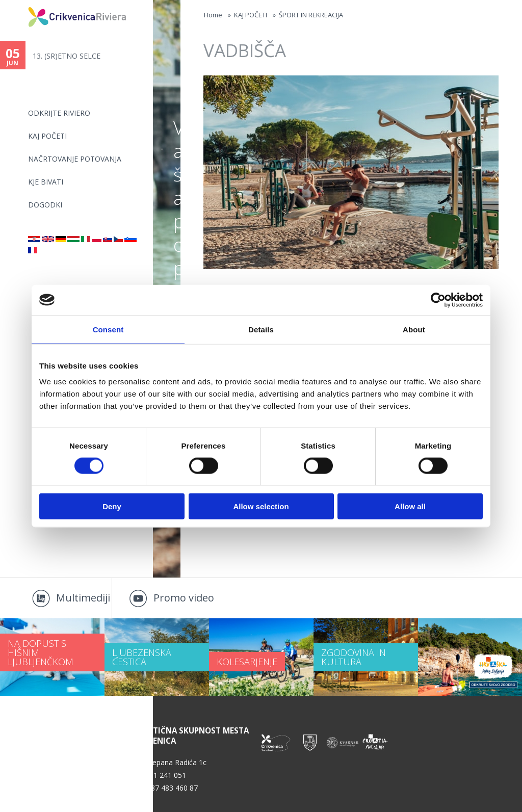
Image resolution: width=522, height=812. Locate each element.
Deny (112, 506)
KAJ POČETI (47, 136)
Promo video (184, 598)
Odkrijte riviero (59, 113)
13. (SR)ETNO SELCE (67, 56)
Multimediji (83, 598)
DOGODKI (45, 205)
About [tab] (414, 329)
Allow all (410, 506)
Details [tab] (261, 329)
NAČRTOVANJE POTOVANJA (75, 159)
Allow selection (261, 506)
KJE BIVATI (46, 182)
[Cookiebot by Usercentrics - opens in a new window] (438, 300)
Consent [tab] (108, 329)
